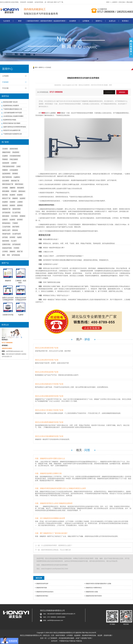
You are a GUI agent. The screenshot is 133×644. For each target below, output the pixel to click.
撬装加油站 (22, 191)
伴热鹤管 (14, 191)
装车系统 (5, 195)
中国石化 (79, 641)
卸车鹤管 (12, 237)
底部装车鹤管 (14, 149)
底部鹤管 (20, 205)
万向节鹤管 (14, 216)
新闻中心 (99, 21)
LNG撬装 (5, 188)
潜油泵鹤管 (16, 152)
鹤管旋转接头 (6, 223)
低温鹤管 (12, 220)
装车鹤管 (20, 220)
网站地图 (130, 2)
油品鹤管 (22, 198)
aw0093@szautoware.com (15, 351)
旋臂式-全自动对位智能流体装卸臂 (8, 300)
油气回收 (5, 237)
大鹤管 (18, 166)
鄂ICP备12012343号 (89, 633)
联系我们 (125, 21)
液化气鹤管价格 (7, 177)
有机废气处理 (6, 234)
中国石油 (72, 641)
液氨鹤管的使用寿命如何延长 (45, 592)
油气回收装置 (16, 244)
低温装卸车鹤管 (59, 21)
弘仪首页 (7, 21)
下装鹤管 (15, 223)
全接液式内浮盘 (8, 315)
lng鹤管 (19, 237)
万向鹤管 (5, 149)
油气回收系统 (6, 213)
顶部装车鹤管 (16, 209)
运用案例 (86, 21)
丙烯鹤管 (5, 170)
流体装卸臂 (6, 163)
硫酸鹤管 (13, 188)
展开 (131, 48)
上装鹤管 (114, 2)
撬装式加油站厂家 (8, 184)
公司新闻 (5, 76)
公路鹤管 (14, 163)
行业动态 (5, 82)
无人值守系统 (16, 213)
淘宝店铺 (122, 2)
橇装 (4, 255)
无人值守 (14, 241)
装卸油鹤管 (21, 188)
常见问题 (5, 88)
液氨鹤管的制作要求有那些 (94, 596)
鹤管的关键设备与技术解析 (12, 123)
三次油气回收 (6, 227)
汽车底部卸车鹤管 (15, 156)
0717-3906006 (56, 92)
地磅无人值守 (6, 230)
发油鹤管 (5, 202)
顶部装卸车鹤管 (33, 21)
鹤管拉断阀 (6, 191)
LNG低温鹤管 (14, 170)
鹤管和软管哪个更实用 (10, 102)
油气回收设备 (16, 255)
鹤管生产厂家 (6, 198)
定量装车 (5, 220)
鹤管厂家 (20, 251)
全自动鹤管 (6, 181)
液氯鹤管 (15, 198)
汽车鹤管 (16, 248)
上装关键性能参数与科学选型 (12, 113)
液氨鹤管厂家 (6, 209)
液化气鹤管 (16, 227)
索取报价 (122, 92)
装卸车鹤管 (6, 241)
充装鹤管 (12, 202)
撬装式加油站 (19, 184)
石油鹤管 (5, 156)
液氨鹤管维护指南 (42, 588)
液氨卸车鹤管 (6, 152)
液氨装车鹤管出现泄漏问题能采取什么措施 (98, 584)
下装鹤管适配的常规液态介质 (12, 109)
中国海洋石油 (64, 641)
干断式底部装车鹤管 (8, 166)
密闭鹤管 (15, 174)
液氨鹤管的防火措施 (92, 592)
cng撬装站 (17, 177)
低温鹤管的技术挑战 (10, 120)
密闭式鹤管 (6, 216)
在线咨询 (109, 92)
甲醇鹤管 (5, 159)
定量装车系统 (6, 244)
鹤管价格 (15, 230)
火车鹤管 (5, 251)
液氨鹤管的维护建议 (42, 596)
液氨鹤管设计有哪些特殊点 (94, 588)
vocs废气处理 (16, 234)
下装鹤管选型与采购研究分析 (12, 134)
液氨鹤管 (12, 251)
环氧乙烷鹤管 (14, 159)
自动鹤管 (73, 21)
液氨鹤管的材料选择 (42, 584)
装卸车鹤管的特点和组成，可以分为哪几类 (56, 550)
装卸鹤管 (5, 205)
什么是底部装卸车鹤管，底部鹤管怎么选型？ (57, 545)
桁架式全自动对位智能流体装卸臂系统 (21, 300)
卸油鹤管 (20, 195)
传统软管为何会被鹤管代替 (12, 130)
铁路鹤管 (12, 205)
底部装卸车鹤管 (46, 21)
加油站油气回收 (7, 248)
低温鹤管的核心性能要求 (11, 106)
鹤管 (55, 2)
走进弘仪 (112, 21)
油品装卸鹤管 (6, 174)
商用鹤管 (22, 216)
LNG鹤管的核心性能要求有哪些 (13, 116)
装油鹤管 (12, 195)
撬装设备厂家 (15, 181)
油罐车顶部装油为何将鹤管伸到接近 (15, 127)
